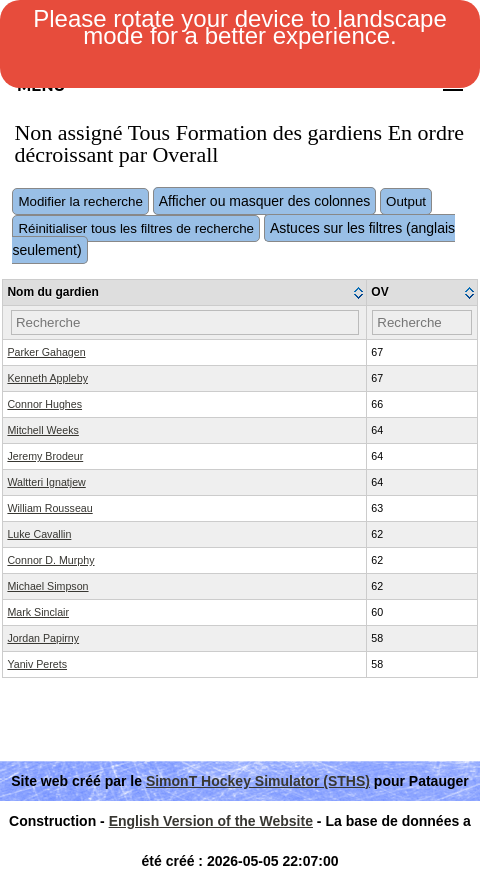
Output (406, 201)
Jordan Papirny (43, 638)
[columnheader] (185, 293)
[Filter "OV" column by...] (421, 322)
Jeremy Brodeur (45, 456)
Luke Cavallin (39, 534)
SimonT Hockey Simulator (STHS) (258, 781)
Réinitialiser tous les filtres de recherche (136, 228)
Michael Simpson (47, 586)
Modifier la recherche (80, 201)
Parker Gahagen (46, 352)
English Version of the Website (211, 821)
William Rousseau (49, 508)
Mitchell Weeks (42, 430)
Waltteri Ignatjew (46, 482)
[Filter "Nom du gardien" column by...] (185, 322)
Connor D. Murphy (50, 560)
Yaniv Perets (37, 664)
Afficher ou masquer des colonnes (264, 201)
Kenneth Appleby (47, 378)
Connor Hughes (44, 404)
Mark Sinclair (38, 612)
